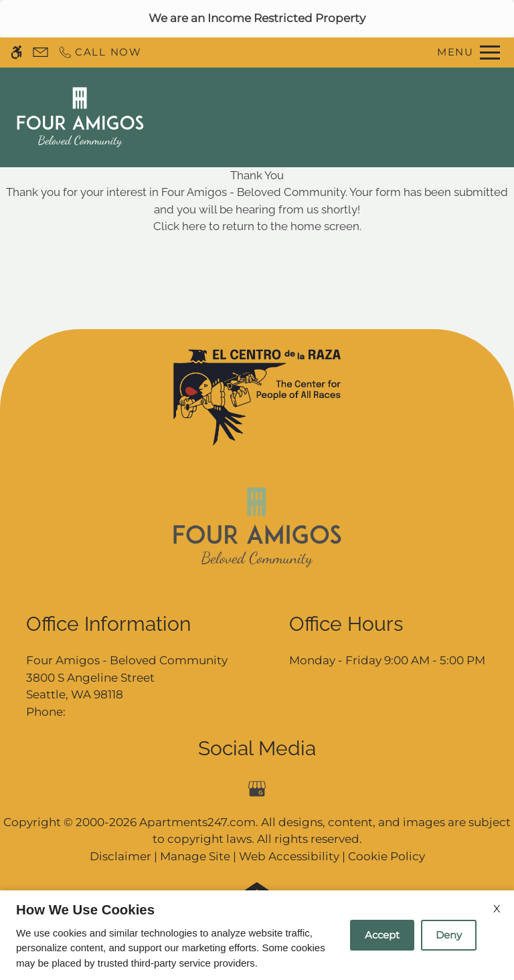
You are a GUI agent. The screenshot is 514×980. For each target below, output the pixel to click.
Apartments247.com (197, 822)
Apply (358, 117)
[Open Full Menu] (468, 53)
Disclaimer (120, 856)
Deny (449, 935)
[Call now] (100, 53)
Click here (180, 226)
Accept (382, 935)
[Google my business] (257, 789)
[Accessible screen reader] (16, 53)
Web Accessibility (289, 856)
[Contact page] (40, 53)
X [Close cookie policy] (497, 909)
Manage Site (195, 856)
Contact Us (291, 117)
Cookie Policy (387, 856)
